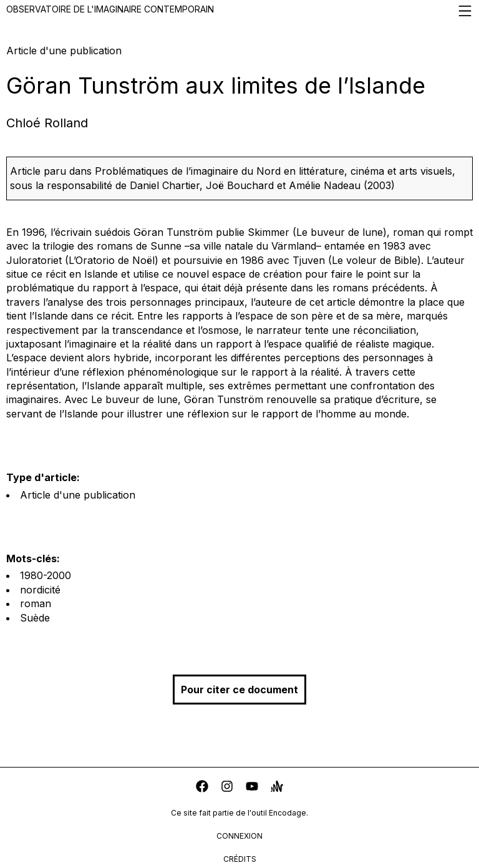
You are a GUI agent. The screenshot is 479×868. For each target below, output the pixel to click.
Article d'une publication (78, 495)
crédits (240, 859)
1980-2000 (46, 575)
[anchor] (277, 788)
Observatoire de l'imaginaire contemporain (239, 11)
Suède (35, 618)
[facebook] (202, 788)
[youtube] (252, 788)
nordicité (40, 590)
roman (36, 603)
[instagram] (227, 788)
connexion (239, 836)
